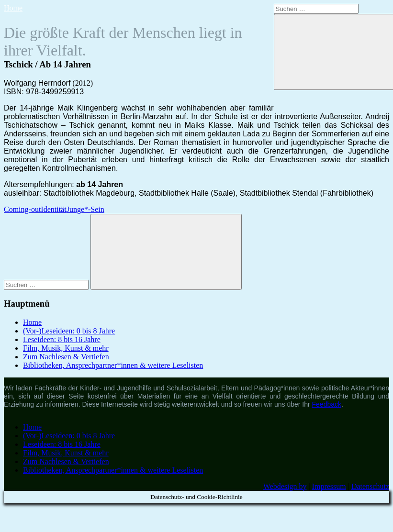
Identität (53, 209)
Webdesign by (285, 486)
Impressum (329, 486)
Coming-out (22, 209)
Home (13, 8)
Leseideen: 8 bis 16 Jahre (62, 339)
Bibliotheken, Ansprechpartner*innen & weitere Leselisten (113, 365)
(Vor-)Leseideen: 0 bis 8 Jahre (69, 331)
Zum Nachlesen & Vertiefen (66, 357)
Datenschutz (370, 486)
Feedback (327, 404)
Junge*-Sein (85, 209)
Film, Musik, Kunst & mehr (66, 348)
